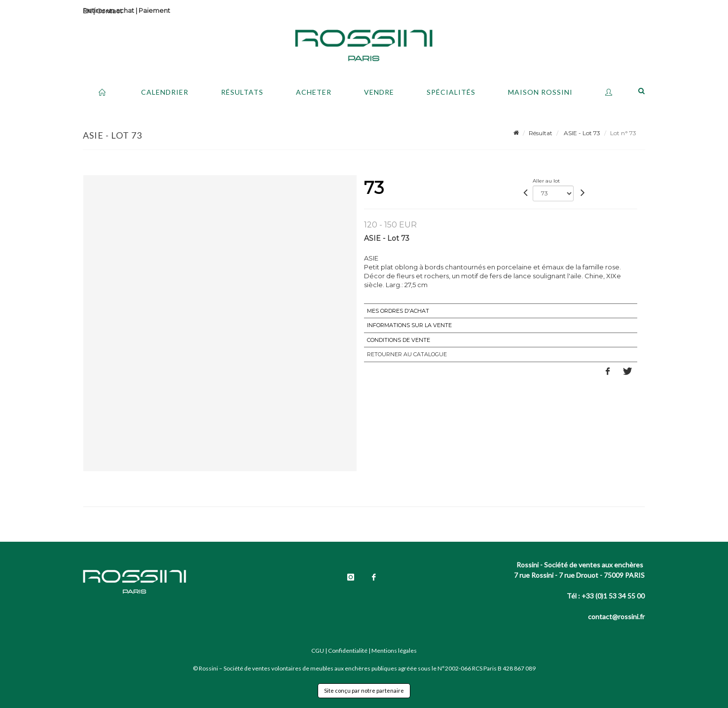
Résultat (541, 133)
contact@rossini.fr (616, 616)
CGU (318, 651)
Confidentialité (348, 651)
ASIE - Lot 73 (581, 133)
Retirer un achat (109, 10)
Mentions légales (394, 651)
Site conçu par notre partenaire (364, 690)
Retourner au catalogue (407, 354)
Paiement (154, 10)
